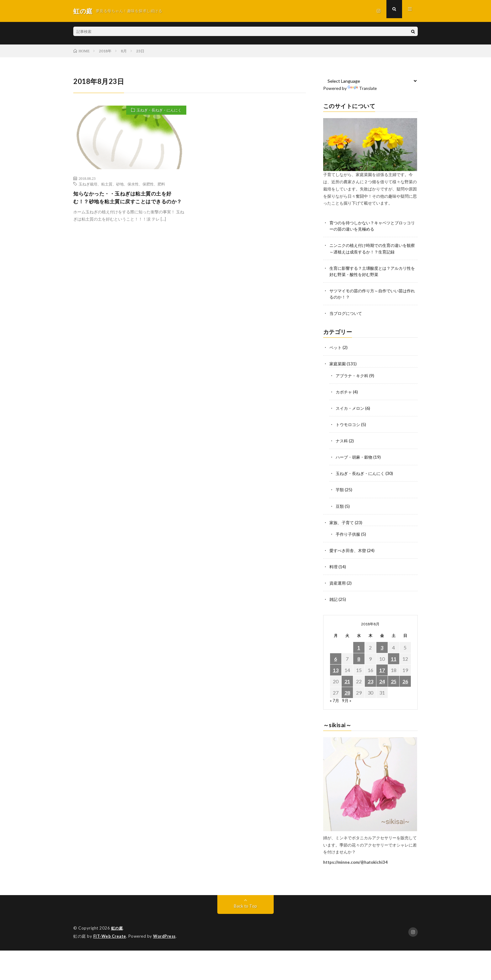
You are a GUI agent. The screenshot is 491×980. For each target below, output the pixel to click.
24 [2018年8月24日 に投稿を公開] (382, 682)
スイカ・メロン (351, 409)
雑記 (334, 599)
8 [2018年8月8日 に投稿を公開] (359, 659)
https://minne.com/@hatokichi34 (355, 862)
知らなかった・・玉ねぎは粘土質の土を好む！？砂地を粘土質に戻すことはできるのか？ (128, 202)
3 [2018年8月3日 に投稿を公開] (382, 648)
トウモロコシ (349, 425)
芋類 (340, 490)
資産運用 (338, 583)
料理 (334, 567)
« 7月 (335, 701)
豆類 (340, 506)
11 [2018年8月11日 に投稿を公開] (394, 659)
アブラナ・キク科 (353, 376)
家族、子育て (343, 523)
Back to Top (246, 906)
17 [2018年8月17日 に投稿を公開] (382, 670)
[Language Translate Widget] (371, 81)
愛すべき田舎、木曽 (349, 551)
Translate (363, 88)
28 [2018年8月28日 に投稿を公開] (347, 693)
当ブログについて (347, 314)
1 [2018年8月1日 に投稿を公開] (359, 648)
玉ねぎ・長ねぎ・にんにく (156, 111)
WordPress (166, 936)
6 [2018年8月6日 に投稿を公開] (336, 659)
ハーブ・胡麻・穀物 (355, 458)
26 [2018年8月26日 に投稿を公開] (405, 682)
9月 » (347, 701)
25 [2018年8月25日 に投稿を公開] (394, 682)
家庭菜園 (338, 365)
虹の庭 (118, 928)
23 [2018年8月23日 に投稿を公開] (370, 682)
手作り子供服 (349, 534)
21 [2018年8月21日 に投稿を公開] (347, 682)
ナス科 (342, 441)
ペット (336, 348)
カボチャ (344, 392)
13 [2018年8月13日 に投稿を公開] (336, 670)
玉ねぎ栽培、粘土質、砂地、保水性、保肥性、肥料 (122, 184)
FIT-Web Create (110, 936)
